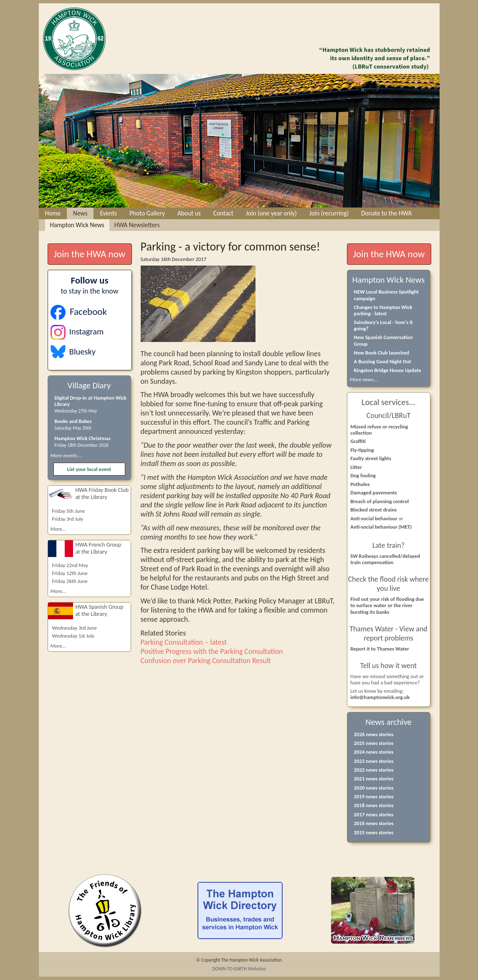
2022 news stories (374, 770)
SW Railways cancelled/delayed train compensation (385, 559)
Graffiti (358, 441)
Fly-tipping (362, 450)
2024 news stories (374, 752)
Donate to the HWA (386, 213)
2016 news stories (374, 823)
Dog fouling (363, 475)
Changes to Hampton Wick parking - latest (383, 310)
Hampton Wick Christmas (83, 438)
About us (189, 213)
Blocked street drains (373, 510)
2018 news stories (374, 805)
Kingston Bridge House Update (388, 370)
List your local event (89, 469)
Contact (223, 213)
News (80, 213)
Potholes (360, 484)
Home (53, 213)
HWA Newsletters (137, 225)
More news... (364, 379)
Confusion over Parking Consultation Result (206, 661)
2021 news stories (374, 779)
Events (108, 213)
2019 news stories (374, 796)
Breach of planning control (379, 501)
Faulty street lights (371, 458)
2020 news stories (374, 788)
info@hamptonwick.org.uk (380, 697)
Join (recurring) (329, 213)
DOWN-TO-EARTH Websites (239, 969)
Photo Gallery (147, 213)
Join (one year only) (271, 213)
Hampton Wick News (77, 225)
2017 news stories (374, 814)
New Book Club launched (382, 353)
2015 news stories (374, 832)
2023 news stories (374, 761)
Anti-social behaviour (374, 518)
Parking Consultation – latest (184, 642)
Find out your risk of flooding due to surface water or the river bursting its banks (387, 605)
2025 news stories (374, 743)
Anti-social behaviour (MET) (381, 527)
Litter (356, 467)
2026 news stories (374, 734)
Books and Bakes (73, 421)
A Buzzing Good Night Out (383, 361)
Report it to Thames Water (380, 649)
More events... (66, 455)
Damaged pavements (374, 493)
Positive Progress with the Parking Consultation (212, 651)
